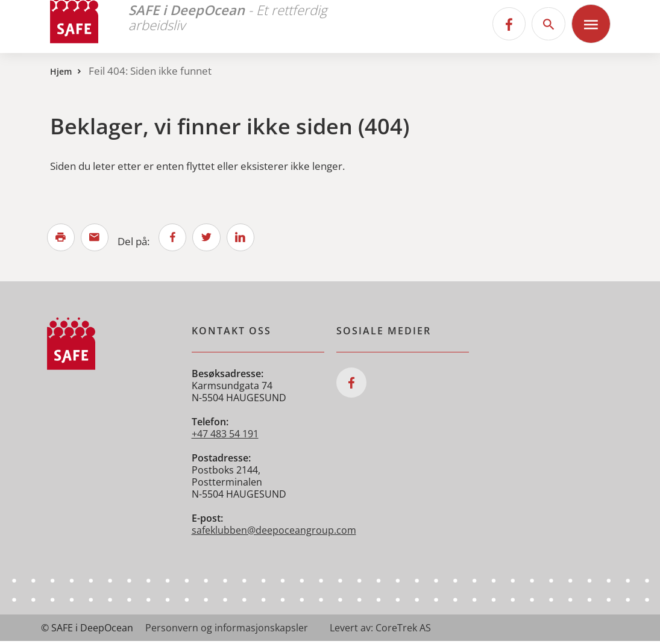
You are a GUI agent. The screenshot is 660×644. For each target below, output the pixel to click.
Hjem (61, 71)
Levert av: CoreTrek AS (380, 631)
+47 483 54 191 (225, 437)
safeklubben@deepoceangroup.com (274, 533)
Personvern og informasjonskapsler (227, 631)
